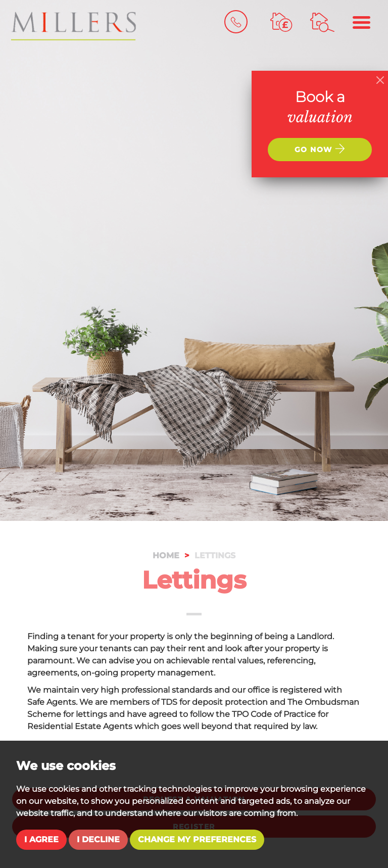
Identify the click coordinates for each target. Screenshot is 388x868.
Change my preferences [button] (197, 839)
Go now (320, 149)
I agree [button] (41, 839)
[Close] (380, 80)
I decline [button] (98, 839)
